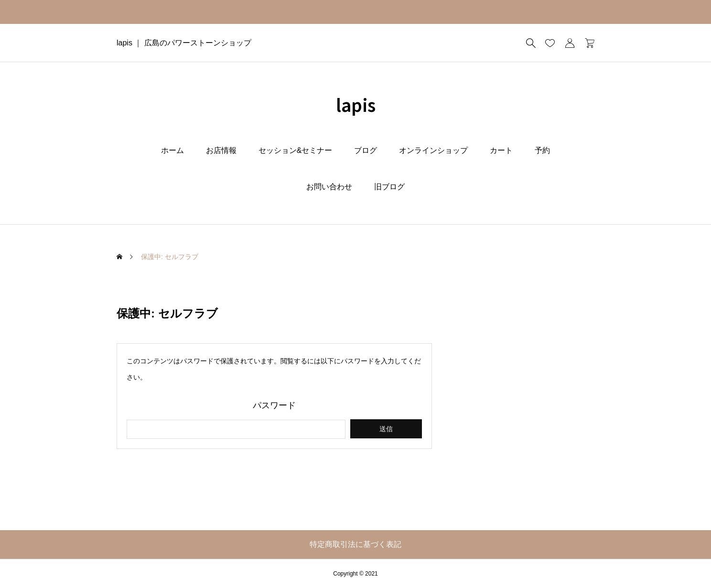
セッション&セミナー (296, 150)
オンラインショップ (433, 150)
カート (501, 150)
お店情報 (221, 150)
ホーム (172, 150)
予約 (542, 150)
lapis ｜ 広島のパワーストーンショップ (184, 43)
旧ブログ (389, 187)
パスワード (274, 405)
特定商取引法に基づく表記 (355, 544)
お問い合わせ (329, 187)
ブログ (366, 150)
